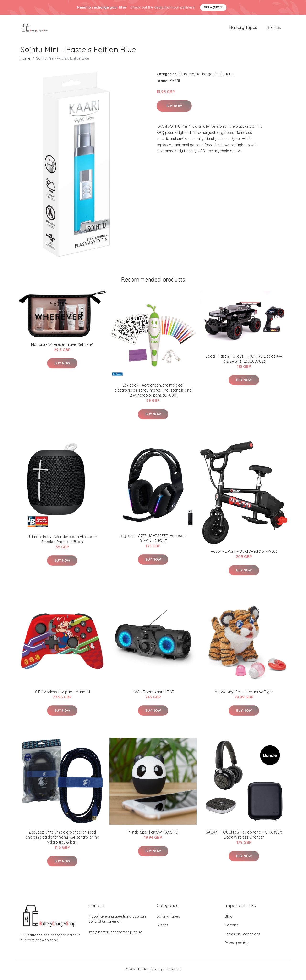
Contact (231, 928)
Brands (274, 29)
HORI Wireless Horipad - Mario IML (62, 694)
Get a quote (213, 7)
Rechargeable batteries (216, 76)
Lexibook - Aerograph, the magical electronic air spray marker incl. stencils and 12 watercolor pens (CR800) (153, 393)
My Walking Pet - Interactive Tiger (244, 694)
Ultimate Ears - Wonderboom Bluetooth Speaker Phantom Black (62, 542)
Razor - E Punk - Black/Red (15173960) (244, 554)
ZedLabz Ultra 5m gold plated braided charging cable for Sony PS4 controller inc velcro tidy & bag (62, 840)
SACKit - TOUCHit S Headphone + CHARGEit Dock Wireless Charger (244, 837)
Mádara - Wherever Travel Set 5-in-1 (62, 347)
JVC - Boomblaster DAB (153, 694)
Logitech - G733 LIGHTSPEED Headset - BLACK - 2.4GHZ (153, 541)
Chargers (186, 76)
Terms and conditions (243, 937)
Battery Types (243, 29)
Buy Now (174, 108)
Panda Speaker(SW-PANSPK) (153, 835)
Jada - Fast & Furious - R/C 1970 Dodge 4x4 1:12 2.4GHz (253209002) (244, 361)
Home (25, 61)
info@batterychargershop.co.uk (115, 935)
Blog (229, 919)
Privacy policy (236, 945)
